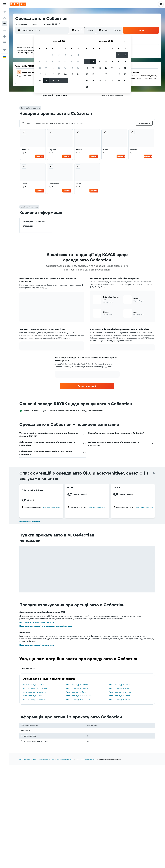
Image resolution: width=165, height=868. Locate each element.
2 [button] (59, 55)
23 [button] (59, 74)
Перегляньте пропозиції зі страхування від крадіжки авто (46, 626)
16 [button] (59, 68)
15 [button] (53, 68)
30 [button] (59, 81)
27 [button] (40, 81)
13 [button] (40, 68)
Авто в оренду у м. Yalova (120, 699)
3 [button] (65, 55)
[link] (87, 386)
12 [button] (78, 61)
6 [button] (40, 61)
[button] (5, 4)
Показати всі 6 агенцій (30, 521)
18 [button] (72, 68)
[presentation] (154, 473)
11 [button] (72, 61)
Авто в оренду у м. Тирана (77, 685)
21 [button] (46, 74)
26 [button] (78, 74)
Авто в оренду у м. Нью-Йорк (78, 696)
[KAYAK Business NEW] (5, 42)
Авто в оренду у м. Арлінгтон (78, 699)
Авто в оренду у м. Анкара (34, 699)
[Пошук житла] (5, 18)
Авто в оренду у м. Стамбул (78, 688)
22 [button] (53, 74)
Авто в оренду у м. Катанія (77, 692)
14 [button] (46, 68)
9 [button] (59, 61)
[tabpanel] (87, 689)
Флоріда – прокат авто (65, 759)
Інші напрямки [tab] (28, 668)
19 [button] (78, 68)
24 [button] (65, 74)
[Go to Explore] (5, 31)
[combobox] (28, 24)
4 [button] (72, 55)
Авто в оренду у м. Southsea (35, 688)
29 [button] (53, 81)
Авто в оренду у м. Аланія (120, 688)
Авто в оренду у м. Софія (119, 685)
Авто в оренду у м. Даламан (35, 692)
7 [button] (46, 61)
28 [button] (46, 81)
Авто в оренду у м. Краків (120, 696)
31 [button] (65, 81)
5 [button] (78, 55)
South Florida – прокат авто (86, 759)
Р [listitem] (24, 153)
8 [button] (53, 61)
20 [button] (40, 74)
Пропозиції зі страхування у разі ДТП (37, 622)
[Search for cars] (5, 23)
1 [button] (53, 55)
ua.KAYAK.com (24, 759)
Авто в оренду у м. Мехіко (120, 692)
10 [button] (65, 61)
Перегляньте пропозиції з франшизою (37, 645)
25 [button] (72, 74)
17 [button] (65, 68)
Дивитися (40, 156)
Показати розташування (52, 507)
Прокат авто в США (47, 759)
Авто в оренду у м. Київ (33, 696)
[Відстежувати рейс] (5, 36)
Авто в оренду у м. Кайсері (34, 685)
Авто (35, 759)
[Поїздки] (5, 50)
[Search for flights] (5, 12)
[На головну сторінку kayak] (18, 4)
